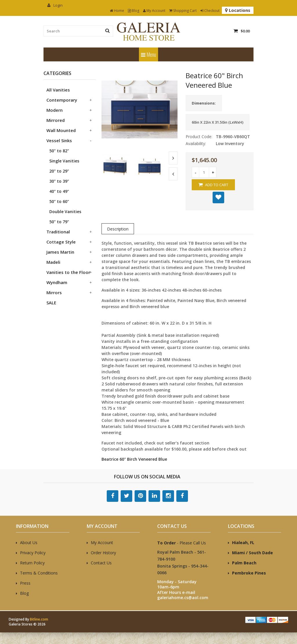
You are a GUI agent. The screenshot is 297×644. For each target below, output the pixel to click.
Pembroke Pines (249, 573)
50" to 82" (59, 151)
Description (118, 229)
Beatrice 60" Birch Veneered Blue (134, 459)
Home (117, 11)
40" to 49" (59, 191)
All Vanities (58, 90)
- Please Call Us (182, 543)
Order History (103, 553)
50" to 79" (59, 222)
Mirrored (56, 120)
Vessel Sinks (59, 140)
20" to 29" (59, 171)
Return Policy (32, 563)
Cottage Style (61, 242)
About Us (29, 543)
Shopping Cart (183, 11)
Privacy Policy (33, 553)
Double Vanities (65, 212)
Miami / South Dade (252, 553)
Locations (238, 10)
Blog (134, 11)
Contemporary (62, 100)
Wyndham (57, 282)
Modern (55, 110)
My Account (154, 11)
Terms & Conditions (39, 573)
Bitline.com (39, 619)
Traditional (58, 232)
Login (55, 5)
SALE (51, 303)
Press (25, 583)
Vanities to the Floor (68, 272)
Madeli (53, 262)
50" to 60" (59, 201)
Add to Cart (213, 185)
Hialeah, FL (243, 543)
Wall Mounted (61, 130)
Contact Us (101, 563)
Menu (148, 54)
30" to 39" (59, 181)
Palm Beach (244, 563)
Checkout (210, 11)
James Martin (60, 252)
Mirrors (54, 292)
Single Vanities (64, 161)
